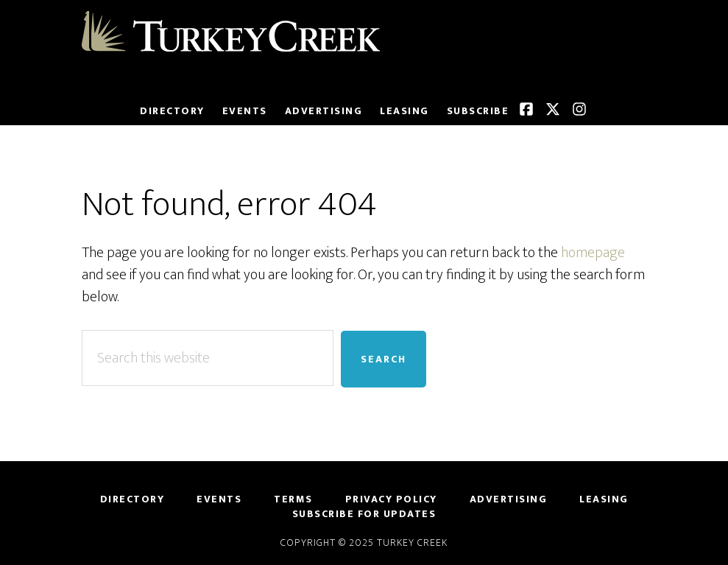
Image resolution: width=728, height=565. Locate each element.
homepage (593, 253)
